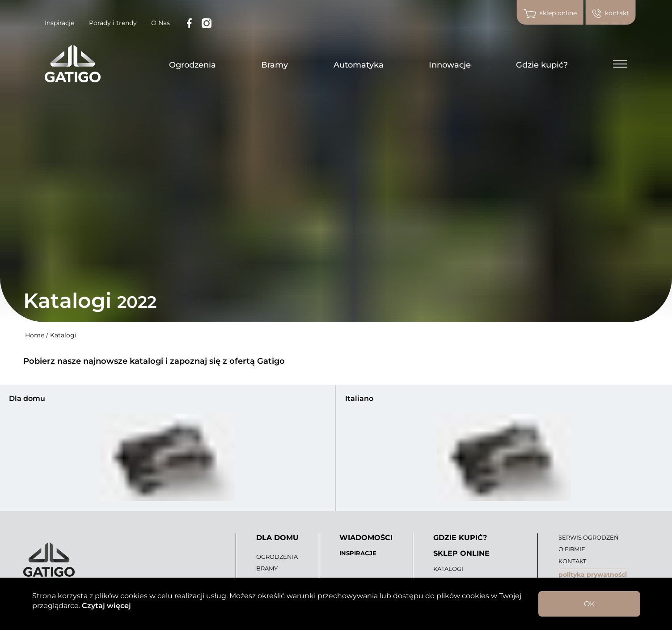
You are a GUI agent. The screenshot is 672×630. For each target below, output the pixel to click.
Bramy (275, 65)
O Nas (161, 23)
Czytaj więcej (106, 606)
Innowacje (450, 65)
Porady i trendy (113, 23)
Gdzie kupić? (542, 65)
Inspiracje (59, 23)
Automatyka (359, 65)
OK (589, 604)
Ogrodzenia (192, 65)
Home (35, 335)
